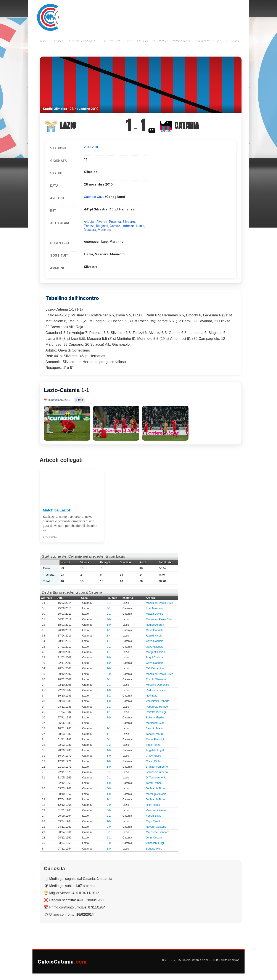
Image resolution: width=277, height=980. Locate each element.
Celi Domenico (155, 668)
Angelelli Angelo (156, 750)
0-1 (109, 647)
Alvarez (102, 222)
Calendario (138, 41)
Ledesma (128, 226)
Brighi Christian (155, 658)
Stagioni (160, 41)
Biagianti (102, 226)
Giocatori (181, 41)
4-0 (109, 619)
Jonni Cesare (154, 838)
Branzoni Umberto (157, 767)
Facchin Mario (154, 728)
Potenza (115, 222)
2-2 (109, 745)
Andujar (89, 222)
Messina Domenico (157, 685)
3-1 (109, 603)
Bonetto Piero (154, 849)
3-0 (109, 718)
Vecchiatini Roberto (158, 701)
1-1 (109, 630)
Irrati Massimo (154, 608)
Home (44, 41)
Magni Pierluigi (155, 739)
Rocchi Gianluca (156, 679)
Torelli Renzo (154, 783)
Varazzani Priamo (156, 810)
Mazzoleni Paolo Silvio (159, 603)
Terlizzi (89, 226)
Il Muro (232, 41)
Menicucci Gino (155, 723)
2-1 (109, 614)
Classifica (113, 41)
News (58, 41)
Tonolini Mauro (155, 734)
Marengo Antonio (156, 794)
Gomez (115, 226)
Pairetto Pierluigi (156, 712)
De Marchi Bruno (156, 788)
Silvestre (129, 222)
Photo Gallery (208, 41)
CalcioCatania (62, 962)
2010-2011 (91, 147)
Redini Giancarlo (156, 690)
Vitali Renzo (153, 745)
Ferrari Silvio (154, 816)
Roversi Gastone (156, 827)
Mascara (90, 230)
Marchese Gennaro (158, 832)
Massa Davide (155, 614)
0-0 (109, 788)
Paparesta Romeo (157, 707)
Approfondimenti (84, 41)
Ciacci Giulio (153, 756)
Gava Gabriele (155, 630)
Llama (140, 226)
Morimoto (105, 230)
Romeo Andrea (155, 625)
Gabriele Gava (95, 197)
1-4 (109, 636)
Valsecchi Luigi (155, 843)
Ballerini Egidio (155, 718)
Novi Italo (152, 696)
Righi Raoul (153, 805)
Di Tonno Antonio (156, 778)
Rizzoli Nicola (154, 636)
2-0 (109, 674)
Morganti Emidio (156, 652)
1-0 (109, 625)
